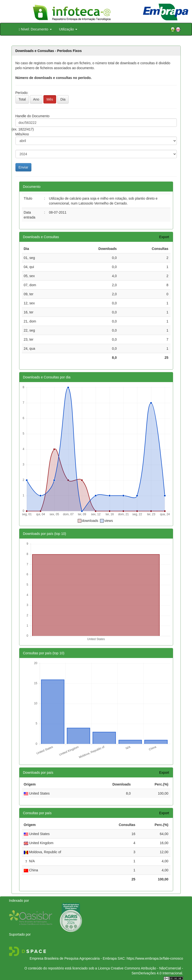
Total (22, 99)
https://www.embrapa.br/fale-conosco (155, 958)
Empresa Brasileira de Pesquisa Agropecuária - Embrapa (73, 958)
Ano (36, 99)
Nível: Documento (35, 29)
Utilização (68, 29)
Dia (63, 99)
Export (164, 237)
